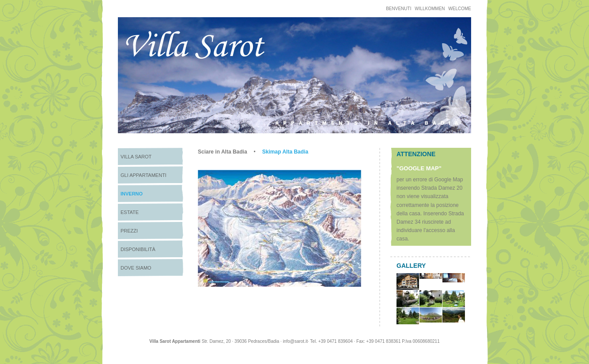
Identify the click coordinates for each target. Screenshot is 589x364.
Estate (130, 212)
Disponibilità (138, 249)
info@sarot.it (295, 341)
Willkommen (430, 9)
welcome (460, 9)
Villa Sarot (136, 157)
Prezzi (129, 231)
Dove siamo (136, 268)
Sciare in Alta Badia (223, 152)
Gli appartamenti (143, 175)
